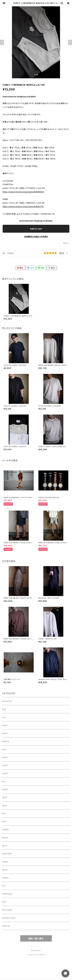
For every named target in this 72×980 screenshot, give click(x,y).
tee (4, 781)
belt (4, 821)
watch (5, 789)
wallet (5, 862)
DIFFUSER (7, 854)
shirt (4, 749)
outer (5, 725)
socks (5, 765)
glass (5, 805)
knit (4, 813)
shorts (5, 773)
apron (5, 870)
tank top (6, 926)
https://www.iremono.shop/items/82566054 (23, 192)
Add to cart (36, 229)
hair (4, 886)
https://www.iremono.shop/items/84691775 (23, 207)
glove (5, 846)
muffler (5, 830)
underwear (7, 894)
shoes (5, 757)
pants (5, 733)
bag (4, 709)
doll (4, 902)
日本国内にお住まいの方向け (36, 237)
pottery (6, 741)
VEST (5, 797)
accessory (7, 701)
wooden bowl (9, 918)
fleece (5, 838)
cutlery (5, 878)
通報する (66, 243)
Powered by (36, 955)
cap (4, 717)
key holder (7, 910)
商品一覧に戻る (36, 939)
